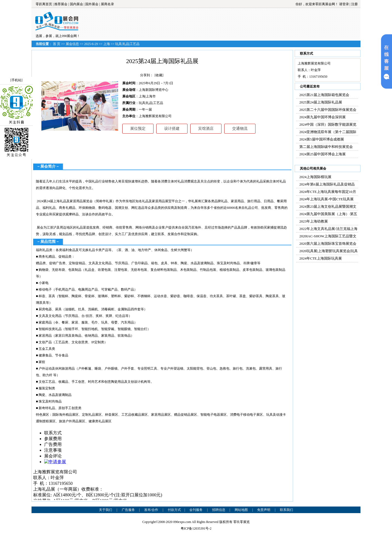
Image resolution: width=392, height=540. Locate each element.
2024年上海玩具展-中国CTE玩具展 (326, 199)
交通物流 (240, 129)
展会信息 (72, 44)
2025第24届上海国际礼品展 (321, 102)
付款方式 (174, 510)
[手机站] (16, 80)
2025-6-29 (91, 44)
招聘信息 (219, 510)
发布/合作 (151, 510)
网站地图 (241, 510)
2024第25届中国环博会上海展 (323, 154)
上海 (107, 44)
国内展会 (76, 4)
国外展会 (92, 4)
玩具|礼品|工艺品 (127, 44)
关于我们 (106, 510)
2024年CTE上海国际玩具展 (321, 258)
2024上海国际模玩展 (315, 177)
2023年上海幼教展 (314, 221)
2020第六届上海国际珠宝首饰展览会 (328, 244)
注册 (354, 4)
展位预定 (138, 129)
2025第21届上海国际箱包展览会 (324, 95)
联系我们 (286, 510)
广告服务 (128, 510)
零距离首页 (44, 4)
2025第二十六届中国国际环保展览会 (328, 110)
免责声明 (264, 510)
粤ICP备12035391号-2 (196, 528)
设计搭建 (172, 129)
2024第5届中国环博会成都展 (322, 139)
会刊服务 (196, 510)
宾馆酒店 (206, 129)
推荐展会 (61, 4)
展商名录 (107, 4)
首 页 (57, 44)
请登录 (344, 4)
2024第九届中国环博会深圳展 (323, 117)
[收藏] (159, 75)
